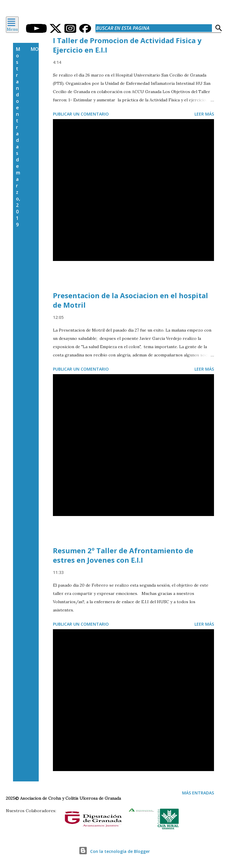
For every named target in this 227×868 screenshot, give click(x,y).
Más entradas (198, 793)
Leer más (204, 114)
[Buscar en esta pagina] (154, 28)
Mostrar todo (50, 49)
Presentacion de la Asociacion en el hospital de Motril (130, 300)
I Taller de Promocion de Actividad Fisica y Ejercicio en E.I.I (127, 45)
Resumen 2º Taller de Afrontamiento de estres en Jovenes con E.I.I (123, 555)
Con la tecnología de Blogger (113, 851)
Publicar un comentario (81, 114)
